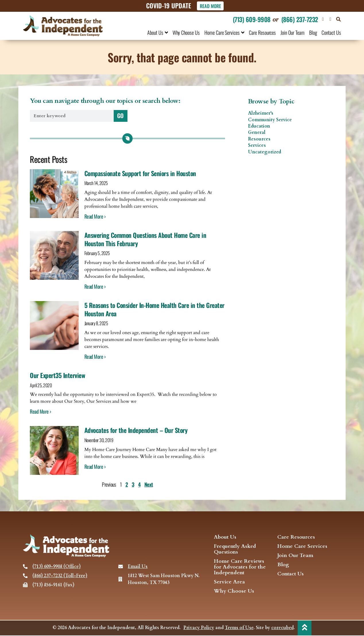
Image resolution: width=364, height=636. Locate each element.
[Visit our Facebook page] (323, 19)
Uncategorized (265, 152)
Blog (313, 32)
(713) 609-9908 (252, 19)
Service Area (229, 582)
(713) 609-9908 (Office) (57, 567)
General (257, 133)
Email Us (138, 567)
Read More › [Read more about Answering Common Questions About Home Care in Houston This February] (95, 287)
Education (259, 126)
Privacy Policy (199, 628)
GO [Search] (120, 115)
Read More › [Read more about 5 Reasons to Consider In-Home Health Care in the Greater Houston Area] (95, 357)
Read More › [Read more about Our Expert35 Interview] (40, 412)
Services (257, 146)
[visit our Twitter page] (330, 19)
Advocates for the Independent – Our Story (136, 430)
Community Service (270, 120)
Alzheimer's (261, 113)
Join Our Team (292, 32)
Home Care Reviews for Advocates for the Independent (240, 567)
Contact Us (331, 32)
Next (149, 485)
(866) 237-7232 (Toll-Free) (60, 576)
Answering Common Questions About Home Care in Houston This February (145, 239)
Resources (259, 139)
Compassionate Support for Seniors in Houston (140, 173)
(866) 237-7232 (300, 19)
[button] (338, 19)
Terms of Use (239, 628)
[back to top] (305, 628)
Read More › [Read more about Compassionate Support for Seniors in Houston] (95, 217)
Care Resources (262, 32)
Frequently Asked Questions (235, 550)
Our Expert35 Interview (57, 375)
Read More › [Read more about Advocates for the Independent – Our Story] (95, 467)
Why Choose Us (186, 32)
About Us (158, 32)
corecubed (282, 628)
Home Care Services (224, 32)
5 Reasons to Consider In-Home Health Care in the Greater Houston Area (154, 310)
